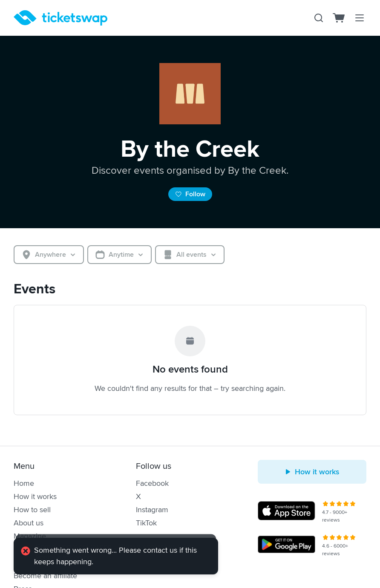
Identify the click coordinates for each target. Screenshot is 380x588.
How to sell (32, 510)
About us (29, 523)
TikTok (146, 523)
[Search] (319, 18)
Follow (190, 194)
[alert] (116, 557)
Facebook (152, 483)
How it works (35, 496)
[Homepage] (60, 18)
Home (24, 483)
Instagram (152, 510)
